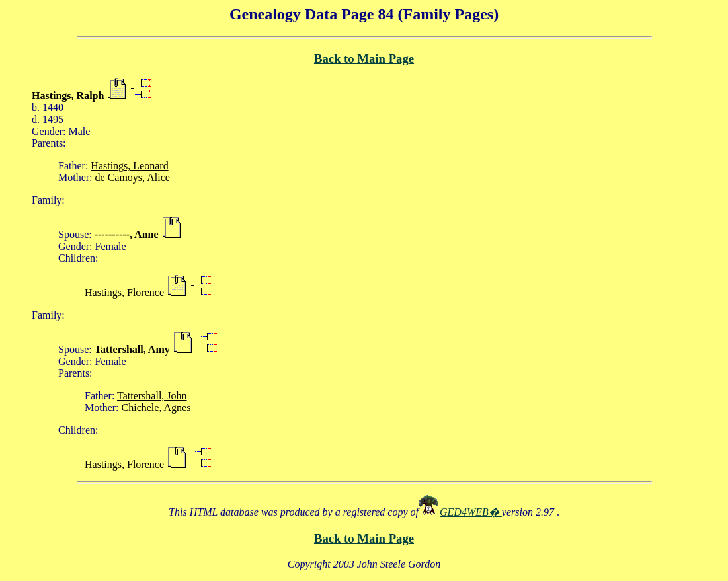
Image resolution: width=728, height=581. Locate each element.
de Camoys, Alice (133, 177)
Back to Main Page (364, 58)
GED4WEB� (471, 512)
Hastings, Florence (126, 292)
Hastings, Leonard (129, 166)
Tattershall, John (152, 396)
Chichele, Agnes (156, 407)
